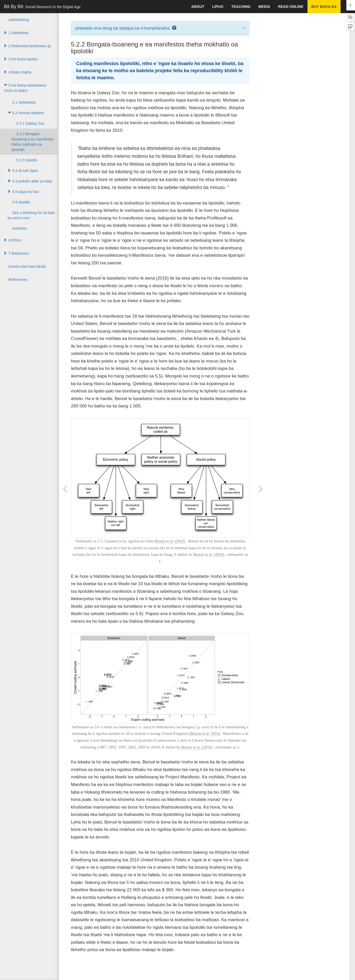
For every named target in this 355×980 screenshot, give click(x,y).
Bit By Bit (42, 7)
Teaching (241, 7)
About (198, 7)
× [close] (244, 28)
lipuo (218, 7)
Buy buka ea (324, 7)
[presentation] (140, 727)
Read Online (291, 7)
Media (264, 7)
